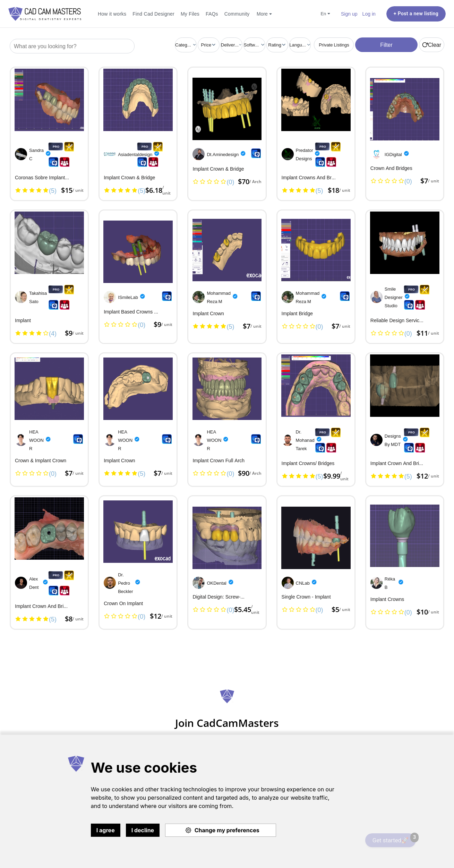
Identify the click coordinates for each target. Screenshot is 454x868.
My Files (190, 14)
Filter (386, 45)
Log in (369, 14)
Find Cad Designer (153, 14)
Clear (432, 45)
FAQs (212, 14)
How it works (112, 14)
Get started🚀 (394, 839)
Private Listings (334, 45)
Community (237, 14)
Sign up (349, 14)
